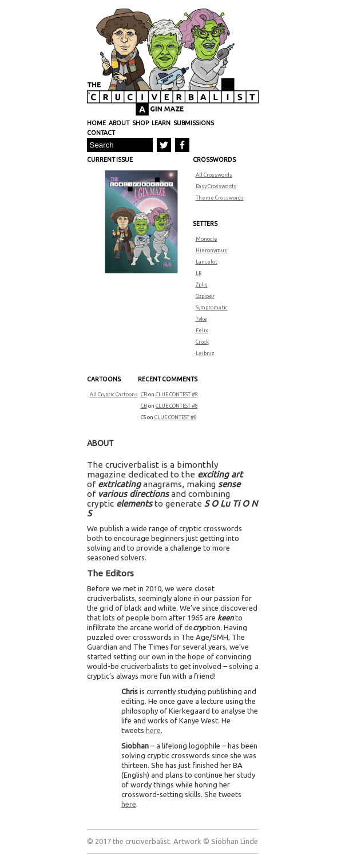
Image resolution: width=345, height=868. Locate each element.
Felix (202, 331)
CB (144, 395)
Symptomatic (212, 308)
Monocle (207, 239)
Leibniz (205, 353)
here (153, 730)
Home (96, 123)
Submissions (194, 123)
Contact (101, 133)
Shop (140, 123)
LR (199, 273)
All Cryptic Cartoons (114, 395)
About (119, 123)
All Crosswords (214, 175)
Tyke (201, 319)
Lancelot (207, 262)
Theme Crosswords (220, 198)
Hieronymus (211, 250)
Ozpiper (205, 296)
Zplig (202, 285)
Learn (161, 123)
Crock (202, 342)
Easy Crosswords (216, 186)
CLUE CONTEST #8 (177, 395)
